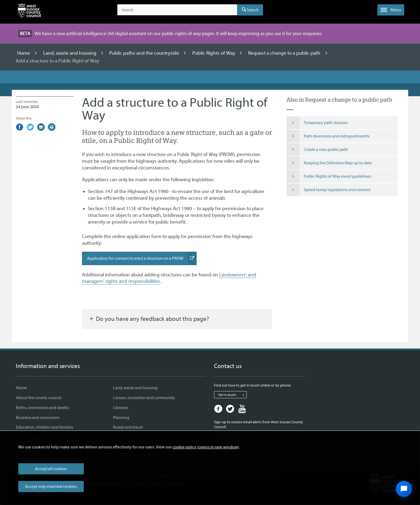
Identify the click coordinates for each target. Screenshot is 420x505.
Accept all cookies (51, 469)
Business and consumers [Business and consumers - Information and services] (38, 418)
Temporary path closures (317, 123)
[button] (391, 10)
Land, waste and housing (70, 53)
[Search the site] (177, 10)
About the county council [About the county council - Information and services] (39, 398)
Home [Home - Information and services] (21, 388)
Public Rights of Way (214, 53)
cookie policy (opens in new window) (206, 447)
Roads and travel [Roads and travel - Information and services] (128, 427)
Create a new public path (317, 150)
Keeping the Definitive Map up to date (329, 163)
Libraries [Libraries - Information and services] (121, 408)
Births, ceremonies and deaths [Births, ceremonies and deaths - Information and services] (43, 408)
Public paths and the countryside (145, 53)
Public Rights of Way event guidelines (329, 176)
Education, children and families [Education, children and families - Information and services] (45, 427)
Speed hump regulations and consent (329, 190)
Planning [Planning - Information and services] (121, 418)
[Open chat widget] (404, 489)
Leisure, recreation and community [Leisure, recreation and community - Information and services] (144, 398)
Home (24, 53)
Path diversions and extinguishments (328, 136)
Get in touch (232, 395)
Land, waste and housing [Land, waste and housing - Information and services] (135, 388)
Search (253, 10)
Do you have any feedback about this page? (149, 319)
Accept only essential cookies (51, 487)
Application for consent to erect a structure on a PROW (142, 258)
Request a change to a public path (285, 53)
